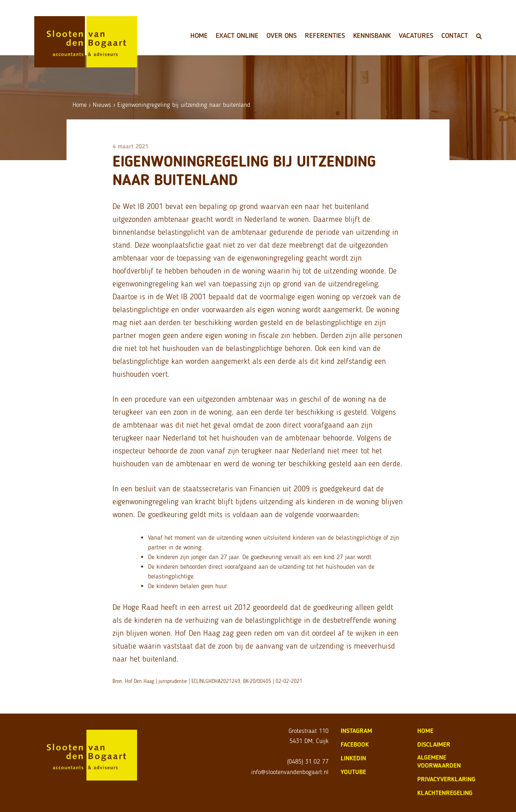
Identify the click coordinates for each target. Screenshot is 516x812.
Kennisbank (372, 35)
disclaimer (434, 744)
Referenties (325, 35)
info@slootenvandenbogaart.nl (290, 772)
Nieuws (102, 105)
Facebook (355, 744)
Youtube (353, 772)
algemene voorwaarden (439, 761)
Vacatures (416, 35)
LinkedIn (353, 758)
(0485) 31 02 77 (308, 761)
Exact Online (237, 35)
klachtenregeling (445, 793)
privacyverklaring (446, 779)
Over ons (282, 35)
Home (199, 35)
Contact (455, 35)
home (425, 731)
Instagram (356, 731)
